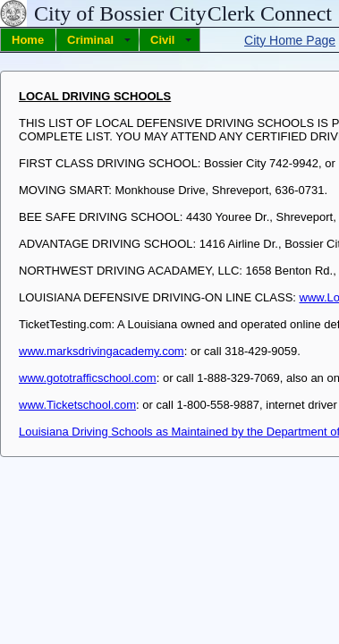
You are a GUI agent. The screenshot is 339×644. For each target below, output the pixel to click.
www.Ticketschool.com (77, 405)
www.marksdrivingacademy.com (102, 351)
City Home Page (290, 40)
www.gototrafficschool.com (88, 378)
